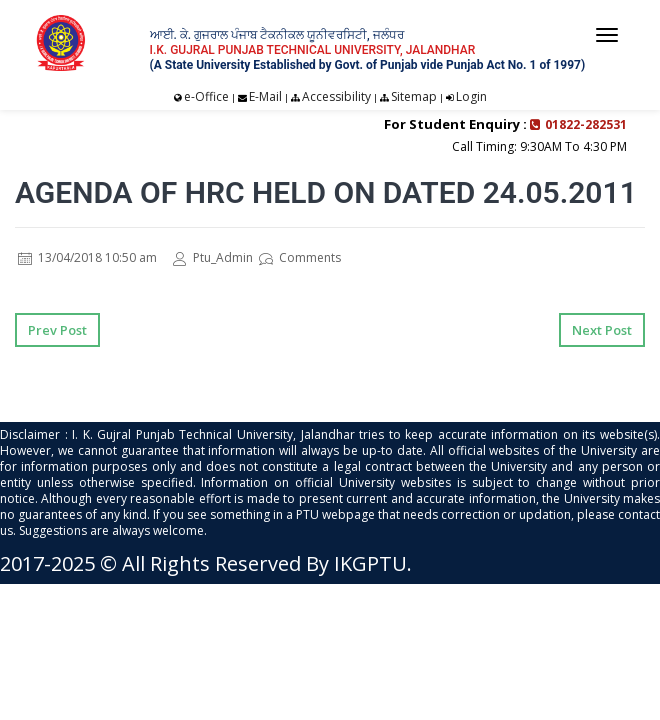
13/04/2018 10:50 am (87, 257)
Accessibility (336, 96)
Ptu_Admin (213, 257)
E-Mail (265, 96)
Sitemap (414, 96)
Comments (300, 257)
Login (471, 96)
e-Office (206, 96)
